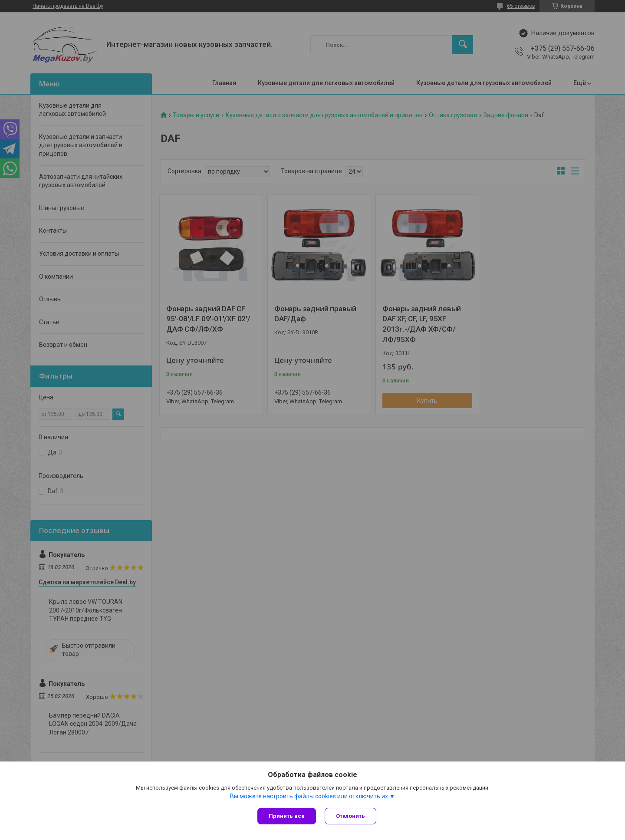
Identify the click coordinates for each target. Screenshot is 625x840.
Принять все (287, 816)
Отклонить (350, 816)
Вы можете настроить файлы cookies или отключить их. (310, 796)
